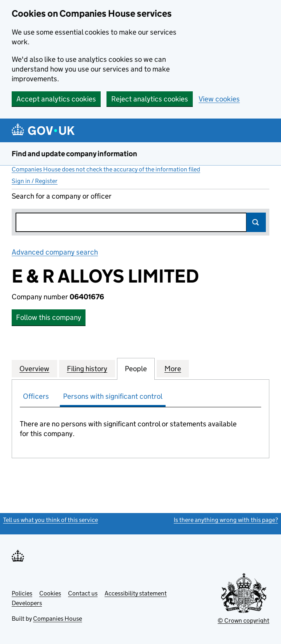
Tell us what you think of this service (51, 520)
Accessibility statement (136, 593)
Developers (27, 603)
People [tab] (136, 368)
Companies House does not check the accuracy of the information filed (106, 169)
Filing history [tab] (87, 368)
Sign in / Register (35, 181)
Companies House (58, 619)
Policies (22, 593)
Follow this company (49, 317)
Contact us (83, 593)
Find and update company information (74, 154)
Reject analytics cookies (150, 99)
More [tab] (173, 368)
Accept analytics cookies (56, 99)
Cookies (50, 593)
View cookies (219, 99)
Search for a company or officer (62, 196)
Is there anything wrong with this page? (226, 520)
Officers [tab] (36, 396)
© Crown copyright (243, 620)
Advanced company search (55, 252)
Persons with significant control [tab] (113, 396)
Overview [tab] (34, 368)
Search (256, 222)
